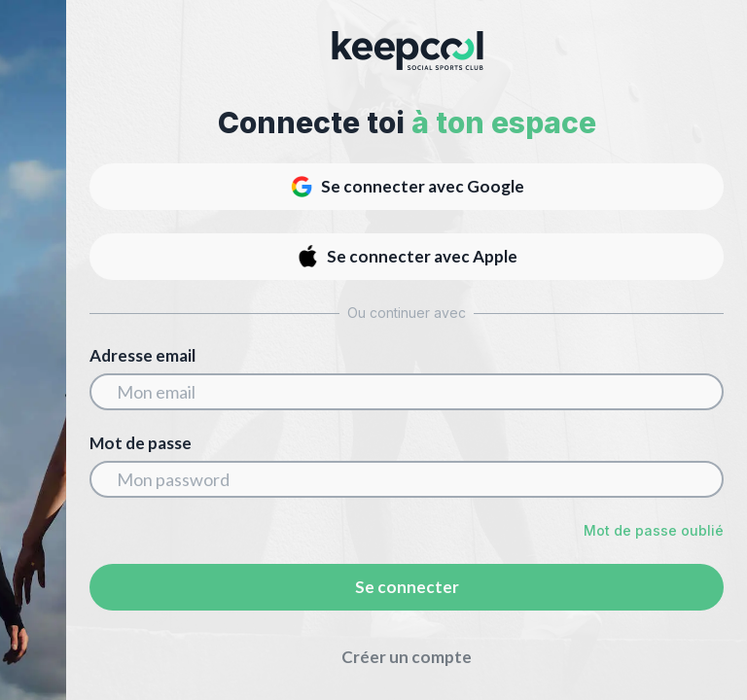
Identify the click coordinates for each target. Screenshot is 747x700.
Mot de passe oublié (654, 530)
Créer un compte (407, 657)
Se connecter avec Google (407, 187)
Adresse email (142, 356)
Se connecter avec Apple (407, 257)
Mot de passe (141, 443)
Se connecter (407, 587)
